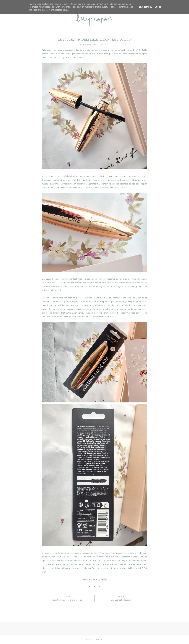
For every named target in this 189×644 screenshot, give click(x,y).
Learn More (146, 7)
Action (104, 579)
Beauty (104, 45)
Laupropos (97, 640)
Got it (158, 7)
